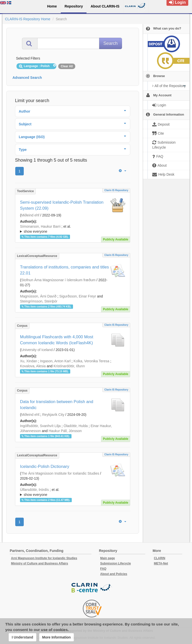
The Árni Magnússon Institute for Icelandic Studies (60, 473)
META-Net (161, 563)
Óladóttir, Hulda (76, 426)
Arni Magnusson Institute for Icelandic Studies (44, 558)
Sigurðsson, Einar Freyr (78, 296)
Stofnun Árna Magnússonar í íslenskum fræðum (58, 280)
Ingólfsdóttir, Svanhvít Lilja (40, 426)
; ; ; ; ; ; (73, 492)
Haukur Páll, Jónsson (65, 431)
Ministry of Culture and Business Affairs (39, 563)
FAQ (103, 569)
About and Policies (114, 574)
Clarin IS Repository (116, 190)
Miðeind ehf (30, 215)
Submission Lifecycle (116, 563)
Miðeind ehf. (31, 415)
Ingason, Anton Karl (55, 361)
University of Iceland (37, 350)
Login (177, 2)
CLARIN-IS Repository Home (28, 19)
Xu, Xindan (29, 361)
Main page (108, 558)
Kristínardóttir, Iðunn (69, 366)
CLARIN (160, 558)
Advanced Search (27, 78)
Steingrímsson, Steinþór (39, 301)
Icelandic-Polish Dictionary (45, 466)
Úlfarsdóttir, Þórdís (34, 490)
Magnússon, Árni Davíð (38, 296)
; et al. (73, 229)
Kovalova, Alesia (33, 366)
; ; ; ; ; (73, 229)
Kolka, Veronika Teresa (91, 361)
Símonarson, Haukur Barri (40, 226)
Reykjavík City (53, 415)
